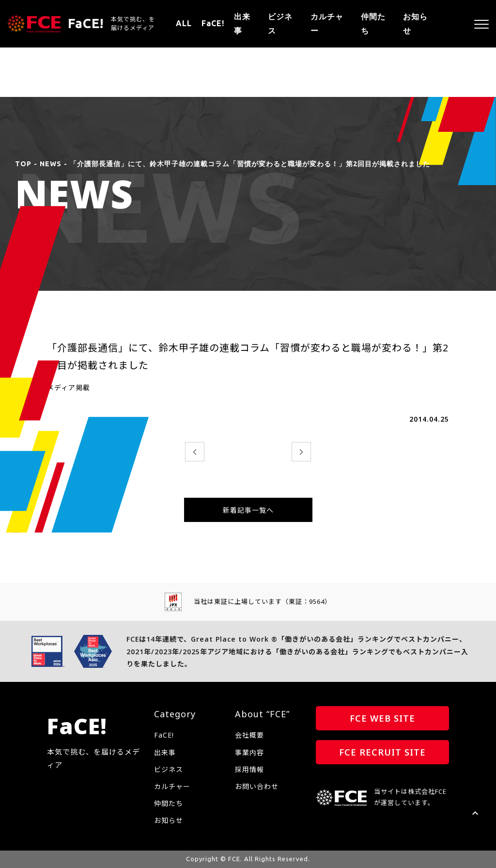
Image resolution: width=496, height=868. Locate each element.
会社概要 (249, 735)
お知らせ (415, 24)
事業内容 (249, 752)
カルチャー (327, 24)
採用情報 (249, 769)
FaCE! (213, 23)
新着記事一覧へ (248, 510)
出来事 (242, 24)
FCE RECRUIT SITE (382, 752)
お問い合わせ (257, 786)
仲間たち (373, 24)
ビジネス (280, 24)
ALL (184, 23)
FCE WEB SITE (382, 718)
